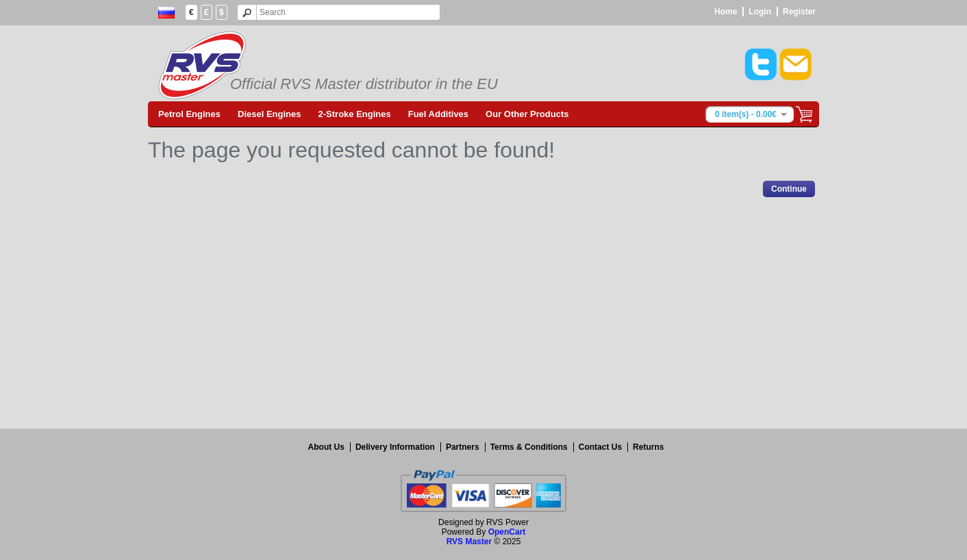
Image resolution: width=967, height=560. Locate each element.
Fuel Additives (438, 114)
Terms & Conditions (529, 447)
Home (726, 12)
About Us (326, 447)
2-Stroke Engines (355, 114)
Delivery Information (395, 447)
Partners (463, 447)
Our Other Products (527, 114)
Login (760, 12)
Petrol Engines (189, 114)
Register (799, 12)
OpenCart (507, 532)
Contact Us (600, 447)
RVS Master (469, 542)
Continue (789, 189)
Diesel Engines (269, 114)
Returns (648, 447)
